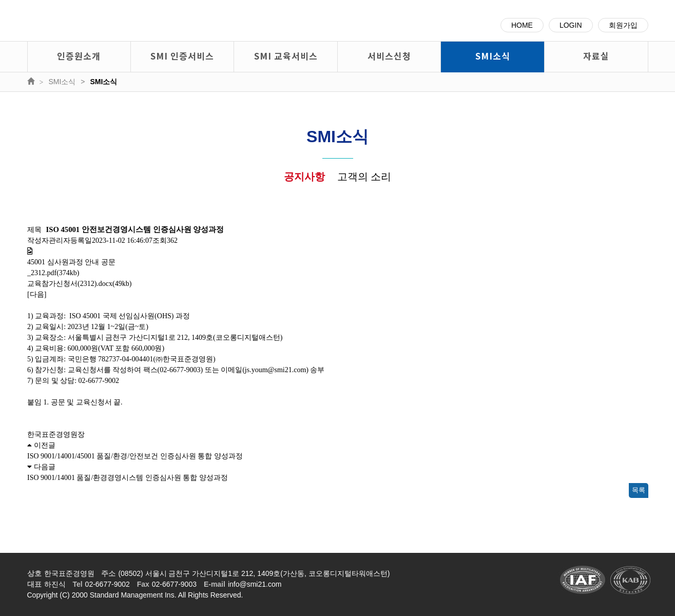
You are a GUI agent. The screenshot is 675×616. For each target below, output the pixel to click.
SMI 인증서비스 (182, 56)
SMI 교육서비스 (286, 56)
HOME (522, 25)
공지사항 (304, 177)
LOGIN (571, 25)
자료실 (596, 56)
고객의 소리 (364, 177)
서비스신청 (389, 56)
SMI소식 (493, 56)
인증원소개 (79, 56)
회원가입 (623, 25)
